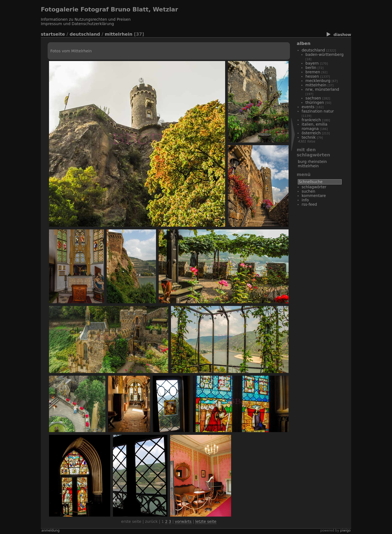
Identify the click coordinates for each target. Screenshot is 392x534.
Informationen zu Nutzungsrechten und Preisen (86, 19)
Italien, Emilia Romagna (315, 126)
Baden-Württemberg (324, 54)
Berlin (311, 68)
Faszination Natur (318, 111)
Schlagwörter (314, 187)
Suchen (308, 191)
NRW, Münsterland (322, 89)
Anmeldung (50, 530)
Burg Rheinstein (312, 162)
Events (308, 107)
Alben (304, 43)
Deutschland (85, 34)
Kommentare (314, 196)
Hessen (312, 76)
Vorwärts (183, 521)
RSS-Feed (309, 204)
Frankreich (311, 120)
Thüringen (315, 102)
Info (305, 200)
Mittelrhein (119, 34)
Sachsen (313, 98)
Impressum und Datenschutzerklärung (77, 24)
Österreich (311, 133)
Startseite (53, 34)
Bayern (312, 63)
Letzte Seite (206, 521)
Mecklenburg (318, 81)
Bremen (313, 72)
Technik (309, 137)
